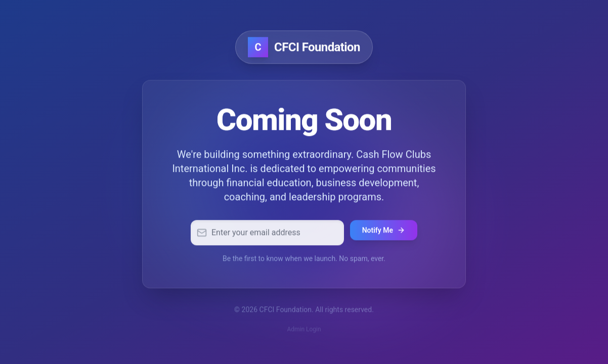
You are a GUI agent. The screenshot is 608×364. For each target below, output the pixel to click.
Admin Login (304, 330)
